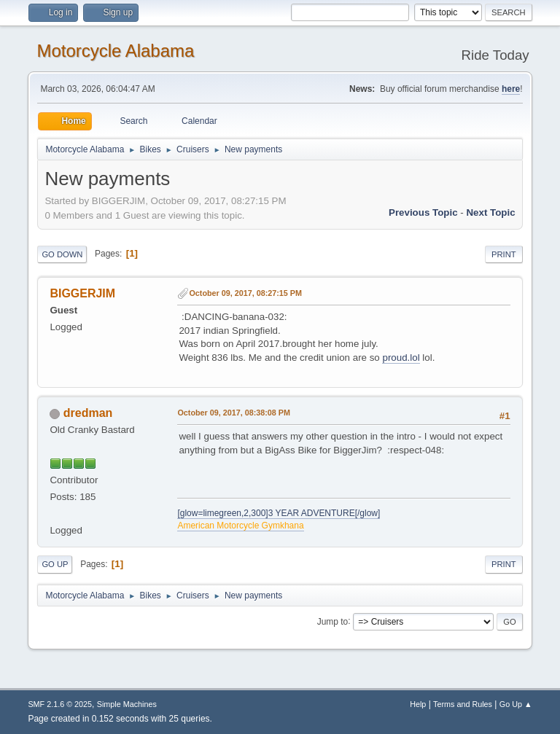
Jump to (333, 621)
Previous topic (423, 212)
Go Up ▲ (516, 704)
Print (504, 254)
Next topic (490, 212)
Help (418, 704)
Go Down (62, 254)
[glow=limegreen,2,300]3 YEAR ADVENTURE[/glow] (279, 513)
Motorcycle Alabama (115, 51)
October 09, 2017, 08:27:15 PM (245, 293)
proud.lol (401, 358)
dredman (88, 413)
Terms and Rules (463, 704)
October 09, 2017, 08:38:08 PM (234, 413)
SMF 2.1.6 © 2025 (60, 704)
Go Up (55, 564)
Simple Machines (127, 704)
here (511, 89)
